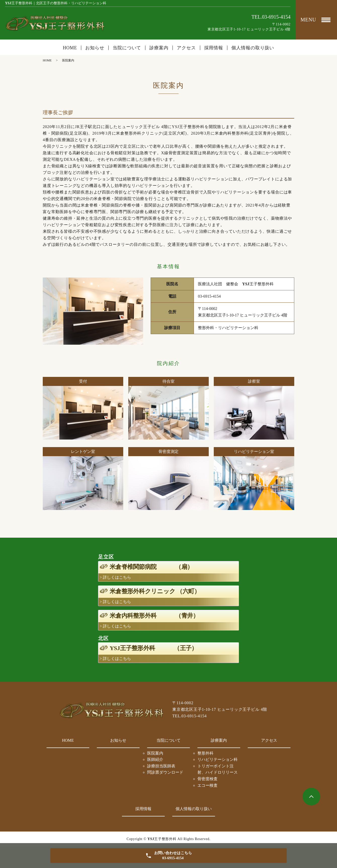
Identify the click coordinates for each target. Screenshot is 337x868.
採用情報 (214, 48)
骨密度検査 (207, 779)
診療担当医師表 (161, 766)
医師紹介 (155, 759)
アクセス (186, 48)
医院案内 (155, 753)
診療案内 (219, 740)
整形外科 (205, 753)
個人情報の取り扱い (253, 48)
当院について (168, 740)
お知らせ (95, 48)
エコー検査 (207, 785)
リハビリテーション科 (218, 759)
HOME (70, 48)
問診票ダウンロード (165, 772)
